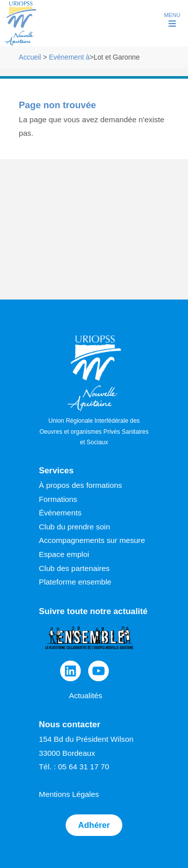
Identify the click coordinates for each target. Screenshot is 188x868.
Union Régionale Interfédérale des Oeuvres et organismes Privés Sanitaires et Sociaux (94, 390)
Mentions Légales (69, 794)
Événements (60, 513)
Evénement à (69, 57)
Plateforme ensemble (75, 582)
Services (56, 471)
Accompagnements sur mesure (92, 540)
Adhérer (94, 825)
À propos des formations (81, 485)
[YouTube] (99, 671)
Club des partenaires (74, 568)
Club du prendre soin (75, 527)
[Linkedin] (70, 671)
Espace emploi (64, 554)
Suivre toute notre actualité (93, 611)
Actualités (86, 695)
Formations (58, 499)
